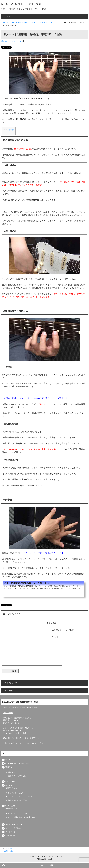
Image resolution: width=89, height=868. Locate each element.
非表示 (11, 130)
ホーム (8, 760)
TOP (15, 23)
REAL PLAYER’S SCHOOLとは (17, 763)
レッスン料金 (10, 782)
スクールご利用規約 (13, 828)
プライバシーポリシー (14, 825)
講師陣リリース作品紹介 (17, 776)
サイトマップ (10, 832)
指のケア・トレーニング (12, 41)
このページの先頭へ (47, 865)
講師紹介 (9, 767)
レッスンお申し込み (16, 793)
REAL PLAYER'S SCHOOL (21, 4)
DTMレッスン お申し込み (18, 814)
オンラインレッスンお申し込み (20, 797)
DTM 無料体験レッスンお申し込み (22, 817)
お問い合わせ (8, 713)
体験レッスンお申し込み (17, 800)
